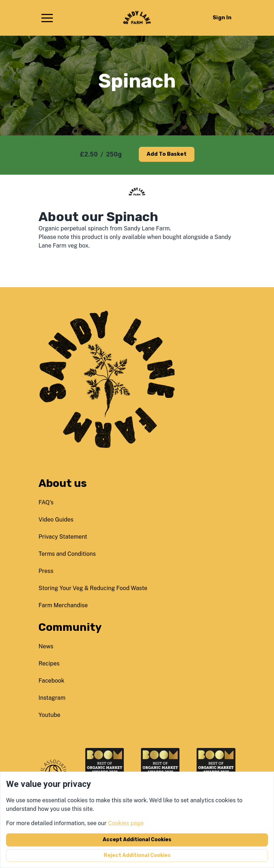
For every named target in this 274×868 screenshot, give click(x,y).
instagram (52, 698)
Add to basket (167, 154)
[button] (47, 18)
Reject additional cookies (137, 855)
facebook (52, 681)
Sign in (222, 18)
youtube (49, 715)
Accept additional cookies (137, 840)
